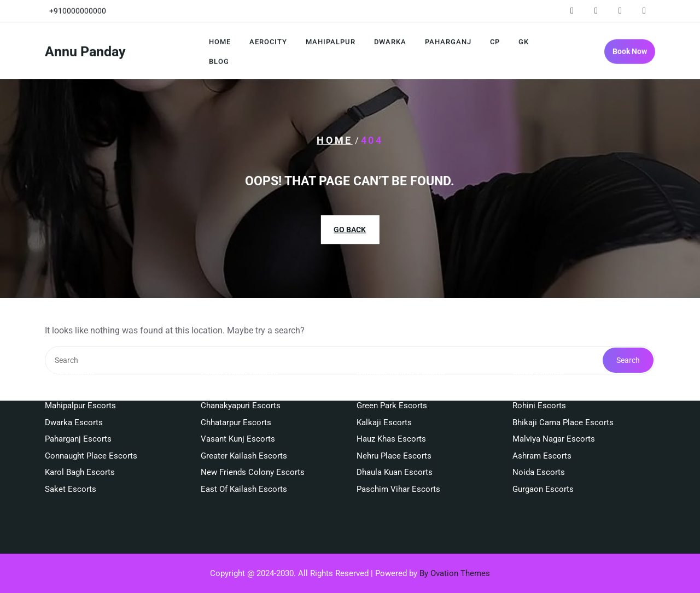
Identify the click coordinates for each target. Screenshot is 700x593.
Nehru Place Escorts (394, 428)
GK (524, 43)
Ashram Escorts (542, 428)
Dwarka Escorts (74, 395)
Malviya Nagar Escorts (554, 412)
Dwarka (390, 43)
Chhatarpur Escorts (236, 395)
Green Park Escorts (392, 379)
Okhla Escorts (538, 345)
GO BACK (350, 229)
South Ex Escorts (232, 362)
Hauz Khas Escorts (391, 412)
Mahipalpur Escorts (80, 379)
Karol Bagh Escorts (80, 445)
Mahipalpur (331, 43)
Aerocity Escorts (75, 362)
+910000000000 (78, 10)
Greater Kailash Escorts (244, 428)
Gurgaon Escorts (543, 462)
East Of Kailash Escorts (244, 462)
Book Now (630, 53)
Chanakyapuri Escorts (241, 379)
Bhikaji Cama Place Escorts (563, 395)
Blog (219, 63)
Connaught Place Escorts (91, 428)
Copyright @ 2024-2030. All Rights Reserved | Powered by (350, 573)
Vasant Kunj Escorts (238, 412)
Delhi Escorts (69, 345)
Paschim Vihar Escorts (398, 462)
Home (220, 43)
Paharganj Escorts (78, 412)
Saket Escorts (71, 462)
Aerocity (268, 43)
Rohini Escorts (539, 379)
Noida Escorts (539, 445)
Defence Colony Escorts (401, 345)
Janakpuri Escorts (546, 362)
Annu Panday (85, 53)
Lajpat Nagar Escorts (239, 345)
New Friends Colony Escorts (253, 445)
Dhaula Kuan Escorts (395, 445)
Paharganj (448, 43)
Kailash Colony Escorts (399, 362)
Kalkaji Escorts (384, 395)
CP (495, 43)
